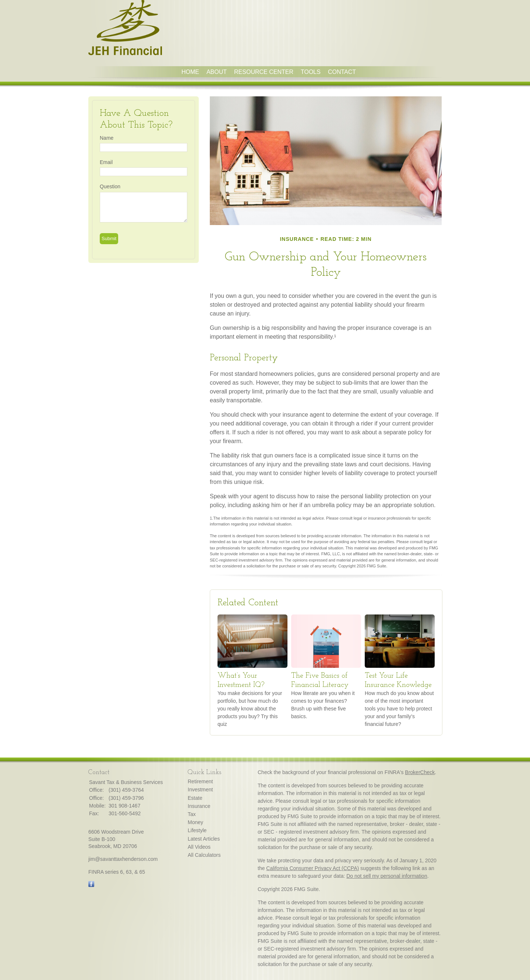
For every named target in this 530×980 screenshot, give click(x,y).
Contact (342, 72)
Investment (200, 790)
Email (106, 162)
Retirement (200, 781)
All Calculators (204, 855)
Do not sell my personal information (387, 876)
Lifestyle (197, 830)
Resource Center (264, 72)
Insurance (199, 806)
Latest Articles (204, 839)
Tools (311, 72)
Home (190, 72)
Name (107, 138)
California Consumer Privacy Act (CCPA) (312, 868)
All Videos (199, 847)
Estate (195, 798)
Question (110, 186)
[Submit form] (109, 239)
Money (195, 822)
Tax (192, 814)
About (217, 72)
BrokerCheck (420, 772)
